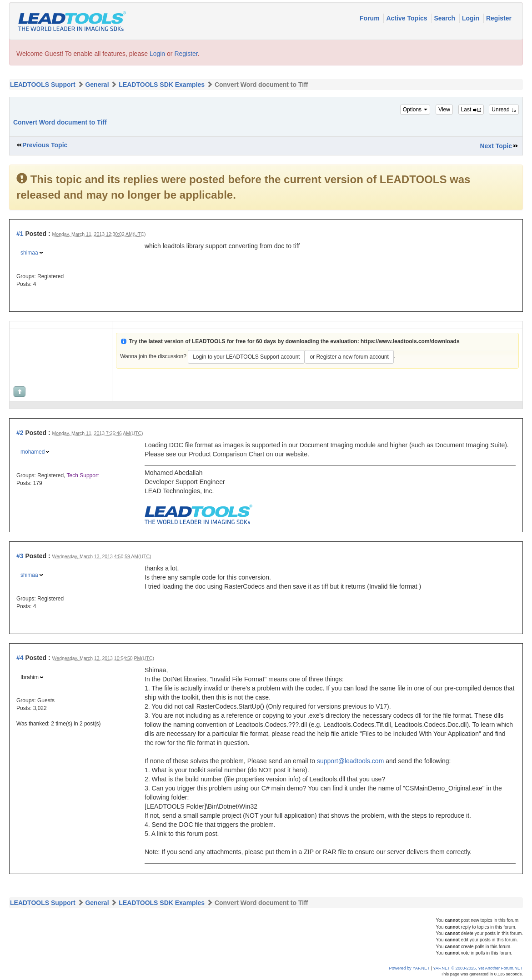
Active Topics (407, 18)
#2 (20, 433)
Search (445, 18)
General (97, 85)
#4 (20, 658)
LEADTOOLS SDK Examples (162, 85)
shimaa (29, 253)
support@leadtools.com (350, 761)
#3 (20, 556)
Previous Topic (45, 145)
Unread (504, 110)
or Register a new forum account (349, 357)
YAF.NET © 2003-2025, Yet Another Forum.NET (478, 968)
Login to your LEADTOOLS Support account (246, 357)
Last (471, 110)
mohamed (33, 452)
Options (415, 110)
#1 (20, 234)
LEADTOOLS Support (43, 85)
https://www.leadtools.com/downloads (410, 341)
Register (499, 18)
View (444, 110)
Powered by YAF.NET (409, 968)
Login (472, 18)
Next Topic (496, 146)
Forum (370, 18)
